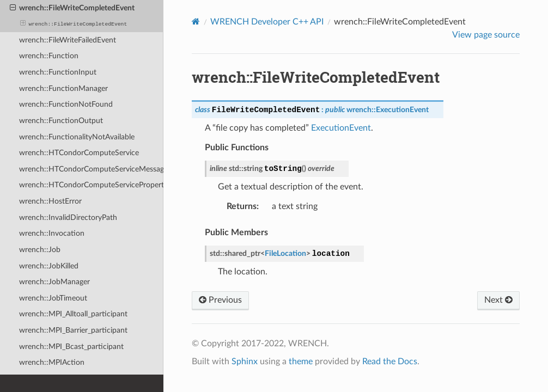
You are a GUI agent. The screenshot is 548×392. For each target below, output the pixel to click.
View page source (486, 35)
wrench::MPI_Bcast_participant (71, 347)
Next (498, 300)
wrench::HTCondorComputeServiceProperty (91, 185)
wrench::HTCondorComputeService (79, 153)
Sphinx (245, 362)
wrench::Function (49, 56)
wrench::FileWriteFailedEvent (68, 40)
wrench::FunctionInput (58, 72)
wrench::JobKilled (49, 266)
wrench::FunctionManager (63, 88)
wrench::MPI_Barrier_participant (73, 330)
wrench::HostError (50, 201)
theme (301, 362)
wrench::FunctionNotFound (66, 104)
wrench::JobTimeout (53, 298)
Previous (220, 300)
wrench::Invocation (52, 233)
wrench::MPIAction (52, 362)
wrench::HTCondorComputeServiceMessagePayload (91, 169)
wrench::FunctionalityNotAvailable (77, 137)
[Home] (196, 22)
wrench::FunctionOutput (61, 121)
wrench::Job (40, 250)
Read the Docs (390, 362)
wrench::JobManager (54, 282)
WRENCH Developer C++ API (267, 22)
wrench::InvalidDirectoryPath (68, 218)
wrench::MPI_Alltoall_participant (73, 314)
